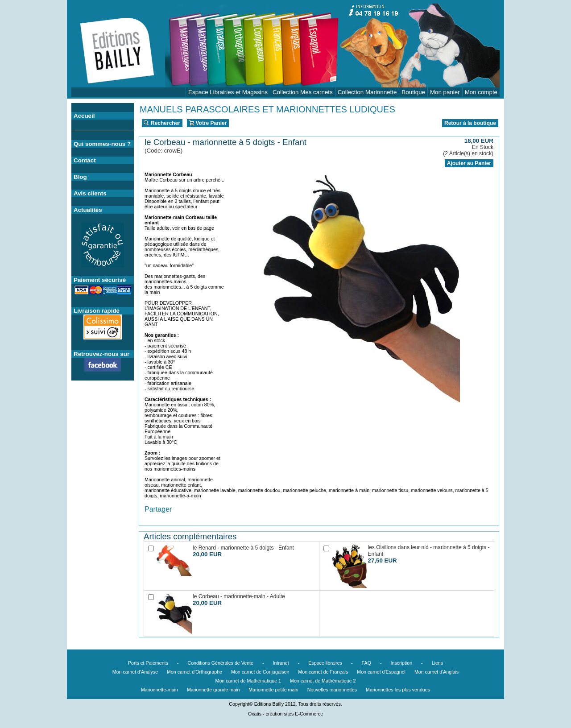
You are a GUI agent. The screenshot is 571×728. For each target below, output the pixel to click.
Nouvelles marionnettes (332, 690)
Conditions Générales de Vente (220, 663)
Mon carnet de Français (323, 672)
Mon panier (445, 92)
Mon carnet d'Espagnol (381, 672)
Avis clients (90, 193)
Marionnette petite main (273, 690)
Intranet (281, 663)
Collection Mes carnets (303, 92)
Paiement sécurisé (100, 280)
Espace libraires (325, 663)
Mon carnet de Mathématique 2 (323, 681)
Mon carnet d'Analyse (135, 672)
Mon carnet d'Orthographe (194, 672)
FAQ (366, 663)
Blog (80, 177)
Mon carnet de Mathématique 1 (248, 681)
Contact (85, 160)
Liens (437, 663)
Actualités (88, 210)
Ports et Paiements (148, 663)
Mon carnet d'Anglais (437, 672)
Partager (158, 509)
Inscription (402, 663)
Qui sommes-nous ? (102, 144)
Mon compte (481, 92)
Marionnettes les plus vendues (398, 690)
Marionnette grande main (213, 690)
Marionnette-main (159, 690)
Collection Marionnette (367, 92)
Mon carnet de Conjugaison (260, 672)
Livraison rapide (97, 311)
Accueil (84, 116)
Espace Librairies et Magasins (228, 92)
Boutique (413, 92)
